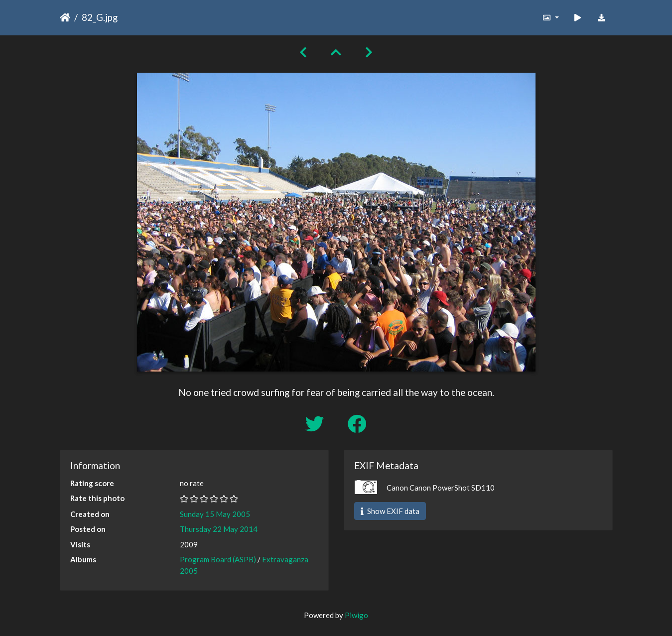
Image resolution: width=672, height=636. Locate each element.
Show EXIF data (390, 511)
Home (65, 17)
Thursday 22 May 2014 (219, 529)
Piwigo (356, 615)
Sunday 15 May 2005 (215, 514)
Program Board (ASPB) (218, 559)
